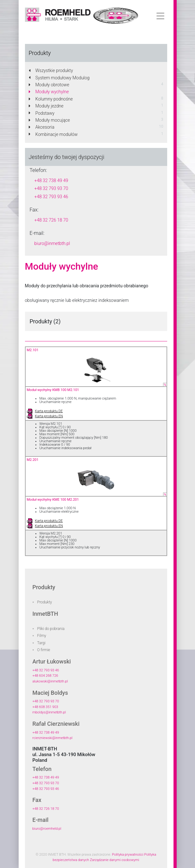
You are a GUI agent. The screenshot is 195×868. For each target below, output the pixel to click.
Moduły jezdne (46, 106)
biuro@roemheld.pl (47, 829)
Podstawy (42, 113)
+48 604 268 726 (45, 676)
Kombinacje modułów (53, 134)
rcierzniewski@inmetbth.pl (53, 738)
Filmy (42, 636)
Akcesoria (42, 127)
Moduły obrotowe (49, 85)
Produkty (45, 602)
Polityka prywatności (128, 855)
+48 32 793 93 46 (51, 197)
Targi (41, 643)
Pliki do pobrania (51, 629)
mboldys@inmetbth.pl (49, 712)
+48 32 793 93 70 (51, 188)
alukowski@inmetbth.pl (50, 681)
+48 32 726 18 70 (51, 220)
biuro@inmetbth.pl (52, 243)
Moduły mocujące (49, 120)
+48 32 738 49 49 (51, 180)
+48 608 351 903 (45, 707)
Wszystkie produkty (51, 70)
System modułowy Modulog (59, 78)
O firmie (44, 650)
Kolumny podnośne (51, 99)
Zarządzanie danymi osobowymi (114, 860)
